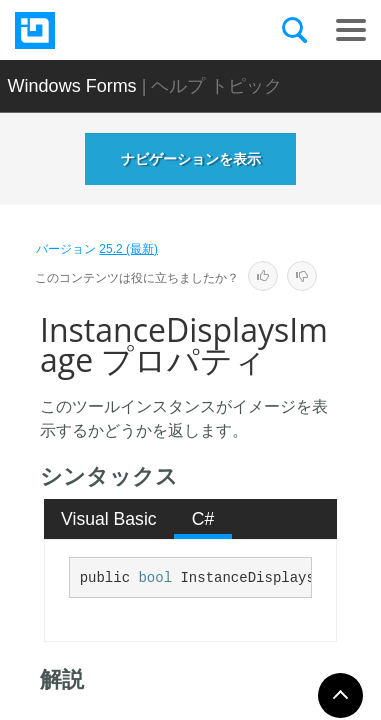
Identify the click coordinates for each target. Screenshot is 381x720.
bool (155, 578)
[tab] (109, 519)
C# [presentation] (203, 519)
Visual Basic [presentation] (109, 519)
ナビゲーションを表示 (191, 159)
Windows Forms (72, 86)
